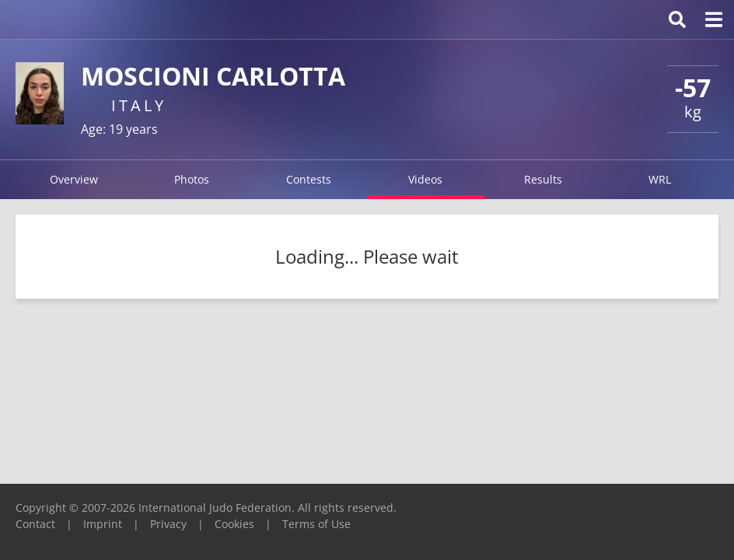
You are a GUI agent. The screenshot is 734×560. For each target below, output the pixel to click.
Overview (74, 179)
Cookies (234, 524)
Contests (309, 179)
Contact (35, 524)
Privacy (168, 524)
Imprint (103, 524)
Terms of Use (316, 524)
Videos (425, 179)
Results (543, 179)
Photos (192, 179)
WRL (660, 179)
